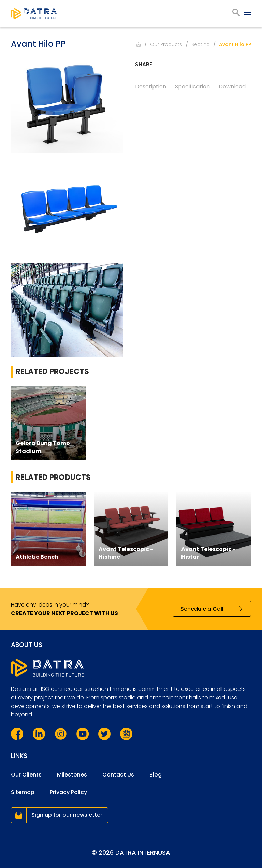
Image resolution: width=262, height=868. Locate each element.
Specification (192, 87)
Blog (156, 775)
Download (232, 87)
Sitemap (23, 792)
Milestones (72, 775)
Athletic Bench (37, 557)
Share (144, 64)
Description (151, 87)
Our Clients (26, 775)
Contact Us (118, 775)
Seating (201, 44)
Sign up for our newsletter (67, 815)
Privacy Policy (68, 792)
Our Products (166, 44)
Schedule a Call (202, 609)
